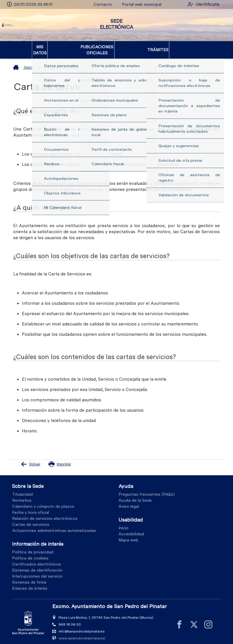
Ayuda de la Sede (135, 494)
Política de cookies (30, 552)
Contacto (97, 4)
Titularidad (22, 488)
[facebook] (179, 619)
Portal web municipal (136, 4)
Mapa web (128, 534)
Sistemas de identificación (37, 564)
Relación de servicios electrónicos (45, 513)
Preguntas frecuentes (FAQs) (147, 488)
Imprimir (60, 458)
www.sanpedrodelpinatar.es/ (82, 632)
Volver (31, 458)
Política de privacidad (33, 546)
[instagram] (208, 619)
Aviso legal (129, 501)
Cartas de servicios (31, 519)
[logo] (28, 25)
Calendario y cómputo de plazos (43, 501)
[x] (194, 619)
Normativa (22, 494)
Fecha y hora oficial (31, 507)
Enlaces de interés (30, 582)
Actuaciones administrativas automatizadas (54, 525)
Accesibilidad (131, 528)
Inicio (24, 61)
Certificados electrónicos (37, 558)
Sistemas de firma (29, 576)
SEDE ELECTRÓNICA (116, 24)
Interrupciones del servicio (37, 570)
